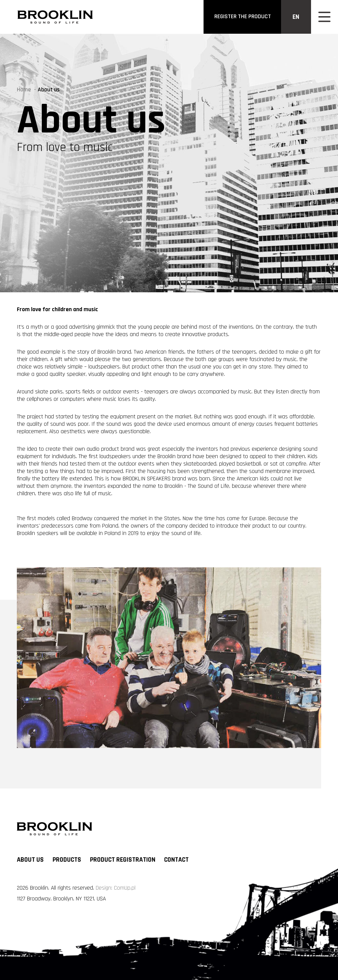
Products (67, 860)
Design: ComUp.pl (116, 888)
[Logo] (55, 17)
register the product (243, 17)
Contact (176, 860)
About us (30, 860)
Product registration (123, 860)
